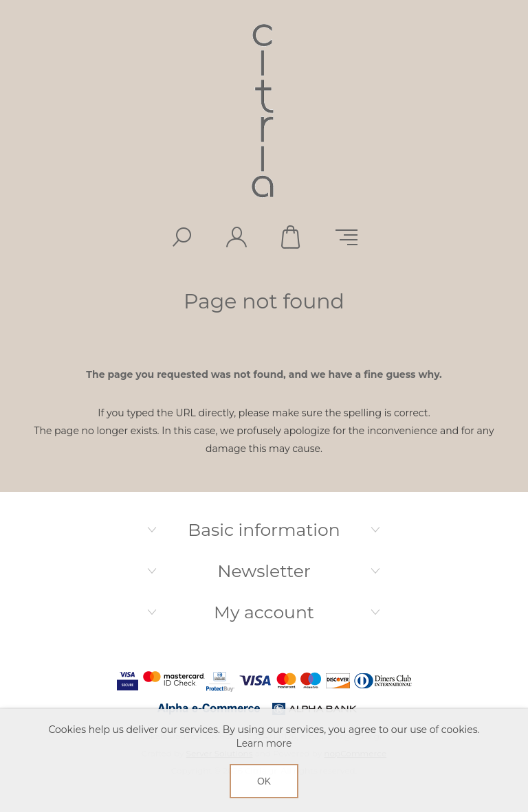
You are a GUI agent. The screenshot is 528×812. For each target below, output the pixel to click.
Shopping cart (291, 237)
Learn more (264, 743)
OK (264, 781)
